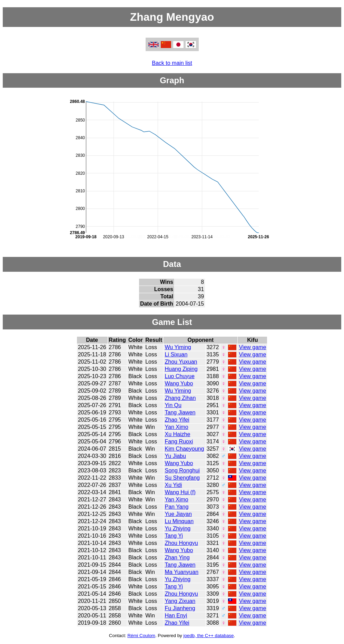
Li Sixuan (176, 354)
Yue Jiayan (178, 514)
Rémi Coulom (141, 636)
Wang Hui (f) (180, 492)
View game (252, 347)
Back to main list (172, 63)
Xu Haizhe (178, 434)
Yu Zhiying (178, 528)
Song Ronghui (182, 470)
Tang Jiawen (180, 412)
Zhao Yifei (177, 420)
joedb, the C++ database (208, 636)
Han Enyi (176, 616)
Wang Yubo (179, 383)
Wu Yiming (178, 347)
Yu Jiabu (175, 456)
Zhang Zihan (180, 398)
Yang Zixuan (180, 601)
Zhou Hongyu (181, 543)
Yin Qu (173, 405)
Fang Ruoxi (179, 441)
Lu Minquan (179, 521)
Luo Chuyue (180, 376)
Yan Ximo (177, 427)
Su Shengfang (182, 478)
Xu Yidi (174, 485)
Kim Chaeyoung (185, 449)
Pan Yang (177, 507)
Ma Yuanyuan (182, 572)
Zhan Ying (177, 558)
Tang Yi (174, 536)
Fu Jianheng (180, 608)
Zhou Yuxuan (181, 362)
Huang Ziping (181, 369)
